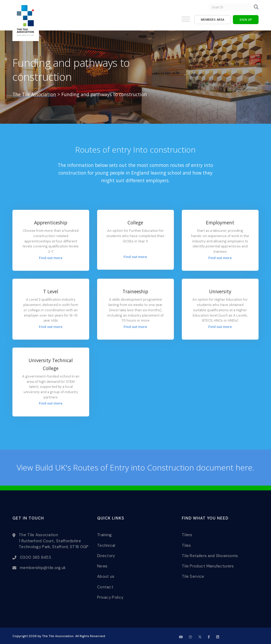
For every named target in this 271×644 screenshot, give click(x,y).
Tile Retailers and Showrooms (210, 555)
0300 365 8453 (35, 557)
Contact (105, 585)
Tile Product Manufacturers (208, 565)
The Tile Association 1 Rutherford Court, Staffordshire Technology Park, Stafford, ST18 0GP (54, 541)
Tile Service (193, 575)
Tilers (187, 535)
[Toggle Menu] (186, 21)
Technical (106, 545)
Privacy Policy (110, 595)
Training (104, 535)
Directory (106, 555)
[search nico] (230, 7)
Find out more (51, 258)
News (102, 565)
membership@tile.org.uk (43, 567)
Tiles (186, 545)
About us (106, 575)
